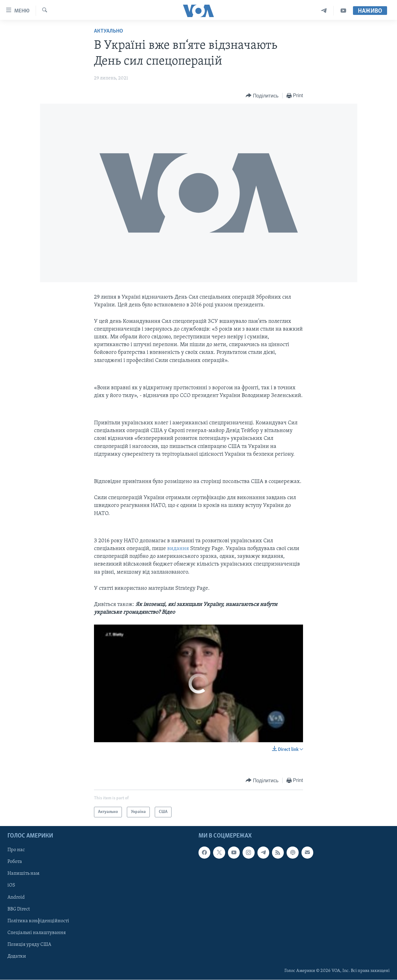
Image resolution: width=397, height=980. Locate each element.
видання (179, 549)
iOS (11, 886)
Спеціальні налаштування (37, 933)
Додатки (17, 956)
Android (16, 897)
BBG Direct (19, 909)
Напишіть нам (23, 874)
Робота (15, 862)
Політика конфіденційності (38, 921)
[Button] (262, 96)
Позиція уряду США (29, 945)
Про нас (16, 850)
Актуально (109, 31)
